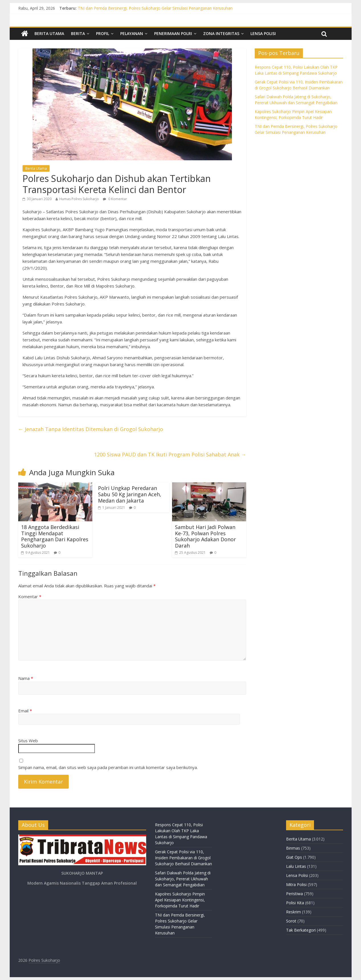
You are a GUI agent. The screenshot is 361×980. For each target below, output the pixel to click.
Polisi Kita (295, 903)
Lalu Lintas (296, 866)
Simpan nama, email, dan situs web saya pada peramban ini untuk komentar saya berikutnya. (108, 767)
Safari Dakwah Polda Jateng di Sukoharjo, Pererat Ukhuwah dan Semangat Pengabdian (183, 879)
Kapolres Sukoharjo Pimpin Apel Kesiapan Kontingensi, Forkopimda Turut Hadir (180, 900)
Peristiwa (294, 894)
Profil (103, 33)
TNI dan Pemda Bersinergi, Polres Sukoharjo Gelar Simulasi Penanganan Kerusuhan (155, 8)
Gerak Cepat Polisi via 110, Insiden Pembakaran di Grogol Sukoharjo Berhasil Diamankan (183, 858)
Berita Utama (49, 33)
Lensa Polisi (263, 33)
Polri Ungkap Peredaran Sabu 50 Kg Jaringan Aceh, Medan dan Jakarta (130, 494)
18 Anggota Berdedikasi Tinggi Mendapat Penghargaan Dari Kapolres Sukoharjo (55, 536)
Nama (26, 678)
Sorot (291, 921)
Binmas (293, 848)
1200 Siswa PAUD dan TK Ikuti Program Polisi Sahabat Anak (170, 454)
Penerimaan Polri (173, 33)
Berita (78, 33)
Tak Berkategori (301, 930)
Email (25, 711)
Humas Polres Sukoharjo (79, 199)
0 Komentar (115, 199)
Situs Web (28, 741)
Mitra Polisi (296, 884)
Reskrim (293, 912)
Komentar (30, 596)
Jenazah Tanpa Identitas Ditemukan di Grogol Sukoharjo (91, 429)
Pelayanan (132, 33)
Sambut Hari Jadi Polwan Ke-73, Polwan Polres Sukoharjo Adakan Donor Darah (205, 536)
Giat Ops (294, 857)
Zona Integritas (221, 33)
